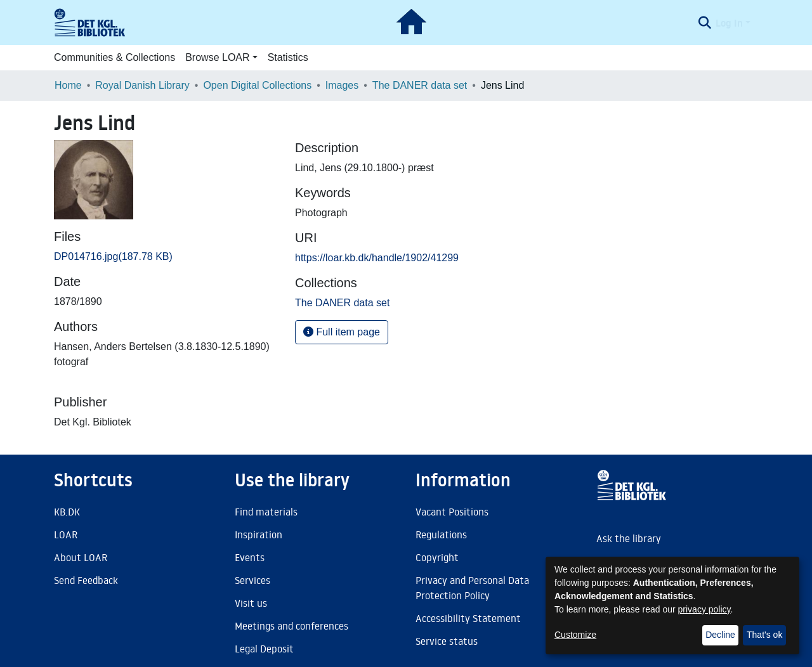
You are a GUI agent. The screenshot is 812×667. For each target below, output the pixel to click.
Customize (575, 635)
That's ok (764, 635)
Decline (720, 635)
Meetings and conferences (291, 626)
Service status (447, 641)
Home (68, 85)
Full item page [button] (342, 332)
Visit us (251, 603)
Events (250, 557)
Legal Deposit (264, 649)
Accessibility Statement (468, 618)
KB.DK (67, 512)
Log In (729, 23)
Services (252, 580)
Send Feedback (86, 580)
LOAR (66, 534)
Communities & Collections (115, 57)
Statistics (288, 57)
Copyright (437, 557)
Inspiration (259, 534)
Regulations (441, 534)
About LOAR (81, 557)
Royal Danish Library (142, 85)
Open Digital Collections (257, 85)
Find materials (266, 512)
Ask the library (629, 538)
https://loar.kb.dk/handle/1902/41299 (377, 258)
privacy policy (704, 609)
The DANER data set (420, 85)
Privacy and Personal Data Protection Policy (472, 588)
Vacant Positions (452, 512)
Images (342, 85)
